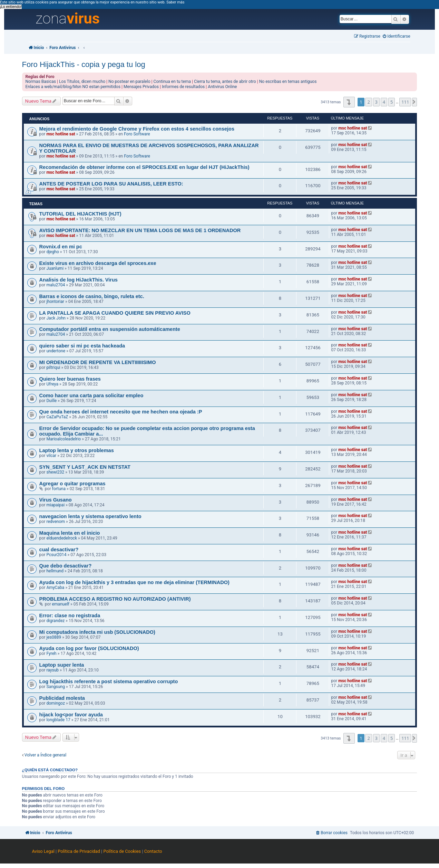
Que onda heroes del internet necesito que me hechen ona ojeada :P (121, 412)
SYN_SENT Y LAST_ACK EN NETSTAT (85, 467)
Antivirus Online (222, 87)
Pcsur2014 (56, 555)
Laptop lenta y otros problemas (77, 450)
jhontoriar (55, 302)
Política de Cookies (122, 851)
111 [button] (405, 102)
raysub (52, 670)
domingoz (56, 703)
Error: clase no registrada (70, 616)
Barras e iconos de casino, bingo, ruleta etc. (92, 296)
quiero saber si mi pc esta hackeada (82, 346)
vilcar (51, 456)
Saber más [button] (175, 2)
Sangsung (56, 687)
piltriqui (53, 368)
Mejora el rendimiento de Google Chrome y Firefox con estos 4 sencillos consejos (137, 129)
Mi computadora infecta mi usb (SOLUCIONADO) (97, 632)
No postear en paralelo (129, 82)
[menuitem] (397, 36)
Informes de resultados (183, 87)
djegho (52, 252)
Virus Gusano (56, 500)
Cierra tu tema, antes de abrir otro (225, 82)
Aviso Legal (43, 851)
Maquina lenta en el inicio (70, 533)
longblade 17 (58, 720)
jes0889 (54, 637)
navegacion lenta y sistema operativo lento (90, 516)
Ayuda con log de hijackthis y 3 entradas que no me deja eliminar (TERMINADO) (134, 582)
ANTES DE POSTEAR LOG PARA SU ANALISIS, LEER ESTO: (111, 184)
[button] (349, 102)
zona (68, 19)
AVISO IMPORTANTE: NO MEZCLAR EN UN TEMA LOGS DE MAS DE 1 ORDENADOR (140, 230)
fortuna (59, 489)
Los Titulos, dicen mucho (82, 82)
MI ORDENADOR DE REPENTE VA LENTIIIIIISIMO (98, 362)
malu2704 (56, 285)
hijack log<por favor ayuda (71, 715)
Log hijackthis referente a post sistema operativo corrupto (109, 681)
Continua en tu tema (172, 82)
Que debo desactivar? (66, 566)
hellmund (55, 571)
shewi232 (55, 472)
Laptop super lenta (62, 665)
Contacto (153, 851)
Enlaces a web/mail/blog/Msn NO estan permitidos (73, 87)
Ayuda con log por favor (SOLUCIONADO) (89, 648)
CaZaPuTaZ (57, 417)
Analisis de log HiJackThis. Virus (79, 280)
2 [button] (368, 102)
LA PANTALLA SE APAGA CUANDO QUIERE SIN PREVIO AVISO (115, 313)
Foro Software (137, 134)
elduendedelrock (62, 538)
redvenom (56, 522)
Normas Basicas (41, 82)
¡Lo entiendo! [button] (11, 7)
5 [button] (392, 102)
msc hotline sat (61, 134)
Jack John (56, 318)
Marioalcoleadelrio (64, 439)
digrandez (55, 621)
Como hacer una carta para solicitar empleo (91, 395)
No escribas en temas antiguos (288, 82)
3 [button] (376, 102)
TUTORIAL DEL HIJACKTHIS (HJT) (80, 214)
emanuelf (61, 604)
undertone (56, 351)
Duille (51, 401)
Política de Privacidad (79, 851)
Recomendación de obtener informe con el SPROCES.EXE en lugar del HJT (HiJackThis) (144, 167)
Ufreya (52, 384)
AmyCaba (55, 588)
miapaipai (55, 505)
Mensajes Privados (141, 87)
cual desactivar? (59, 550)
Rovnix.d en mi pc (61, 247)
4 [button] (384, 102)
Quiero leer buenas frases (70, 379)
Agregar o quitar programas (72, 484)
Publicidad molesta (62, 698)
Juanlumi (55, 268)
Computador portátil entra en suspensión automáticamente (110, 329)
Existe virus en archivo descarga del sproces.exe (98, 263)
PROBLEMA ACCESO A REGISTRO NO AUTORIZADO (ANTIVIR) (115, 599)
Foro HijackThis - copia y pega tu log (84, 64)
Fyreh (51, 654)
